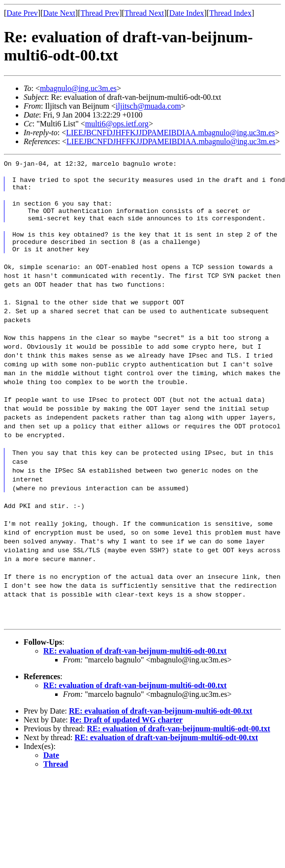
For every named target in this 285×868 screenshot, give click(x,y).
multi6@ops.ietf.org (117, 124)
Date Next (59, 13)
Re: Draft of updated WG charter (126, 732)
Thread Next (144, 13)
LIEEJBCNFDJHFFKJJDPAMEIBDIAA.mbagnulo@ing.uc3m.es (170, 133)
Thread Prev (100, 13)
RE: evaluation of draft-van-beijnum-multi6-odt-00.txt (135, 663)
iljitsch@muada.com (148, 106)
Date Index (187, 13)
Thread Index (230, 13)
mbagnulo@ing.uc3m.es (78, 88)
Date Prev (22, 13)
